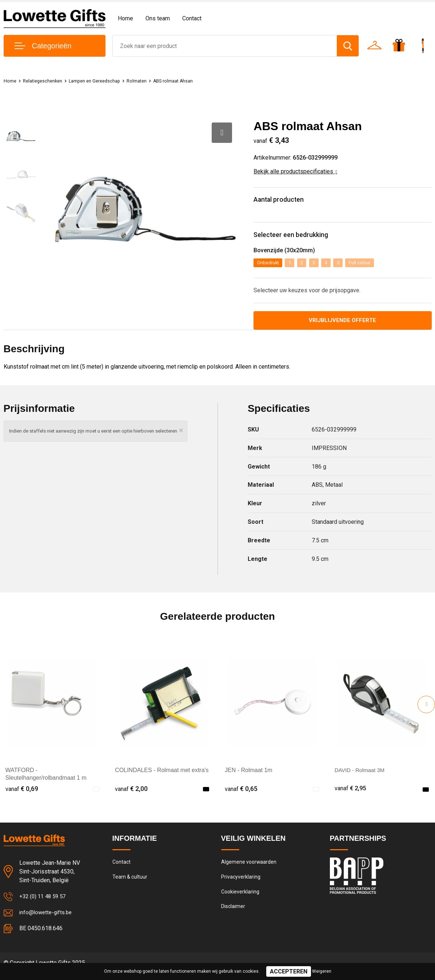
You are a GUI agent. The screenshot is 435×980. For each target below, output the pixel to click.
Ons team (158, 18)
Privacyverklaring (241, 884)
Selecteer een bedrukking (298, 238)
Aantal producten (284, 201)
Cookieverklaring (241, 900)
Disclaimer (234, 916)
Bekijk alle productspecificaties (295, 171)
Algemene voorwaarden (250, 869)
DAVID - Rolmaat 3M (362, 776)
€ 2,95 (351, 795)
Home (125, 18)
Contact (192, 18)
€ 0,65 (241, 795)
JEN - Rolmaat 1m (249, 776)
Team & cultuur (131, 884)
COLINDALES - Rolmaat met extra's (162, 776)
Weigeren (322, 971)
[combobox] (225, 46)
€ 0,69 (22, 795)
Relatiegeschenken (47, 81)
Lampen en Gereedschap (107, 81)
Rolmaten (155, 81)
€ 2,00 (131, 795)
